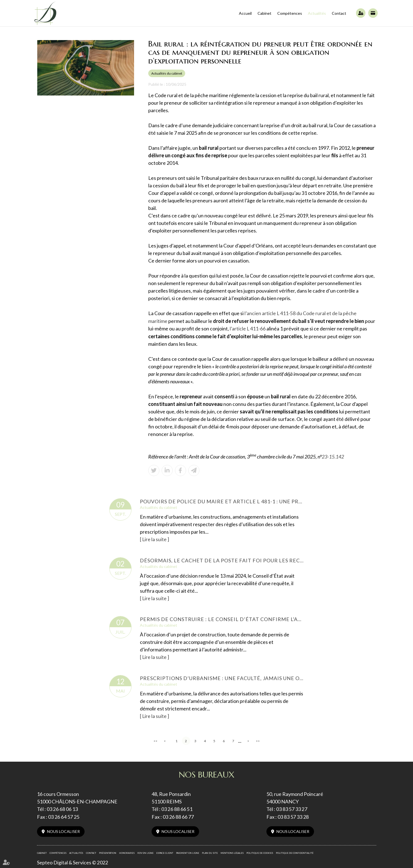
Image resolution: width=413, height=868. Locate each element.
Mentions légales (232, 852)
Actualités (317, 13)
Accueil (245, 13)
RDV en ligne (145, 852)
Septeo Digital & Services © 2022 (73, 861)
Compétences (290, 13)
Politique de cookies (260, 852)
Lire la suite (154, 539)
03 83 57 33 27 (292, 808)
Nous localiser (63, 830)
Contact (339, 13)
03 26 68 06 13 (62, 808)
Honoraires (127, 852)
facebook (402, 428)
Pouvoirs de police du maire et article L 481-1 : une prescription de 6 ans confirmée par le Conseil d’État (222, 501)
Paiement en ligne (373, 13)
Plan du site (210, 852)
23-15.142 (333, 456)
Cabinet (264, 13)
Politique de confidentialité (295, 852)
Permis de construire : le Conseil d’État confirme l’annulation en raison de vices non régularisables (222, 618)
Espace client (361, 13)
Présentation (108, 852)
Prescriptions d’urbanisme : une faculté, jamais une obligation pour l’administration (222, 677)
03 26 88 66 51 (177, 808)
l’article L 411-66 (248, 328)
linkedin (402, 440)
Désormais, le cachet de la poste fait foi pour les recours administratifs (222, 560)
